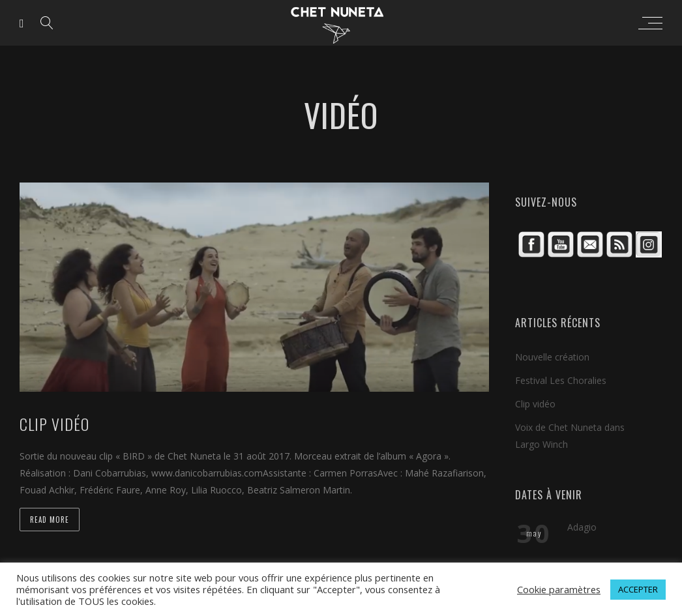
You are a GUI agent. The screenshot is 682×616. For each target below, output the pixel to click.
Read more (50, 520)
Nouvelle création (552, 357)
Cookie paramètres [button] (559, 589)
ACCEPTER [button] (638, 589)
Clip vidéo (535, 404)
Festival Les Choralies (561, 380)
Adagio (582, 527)
